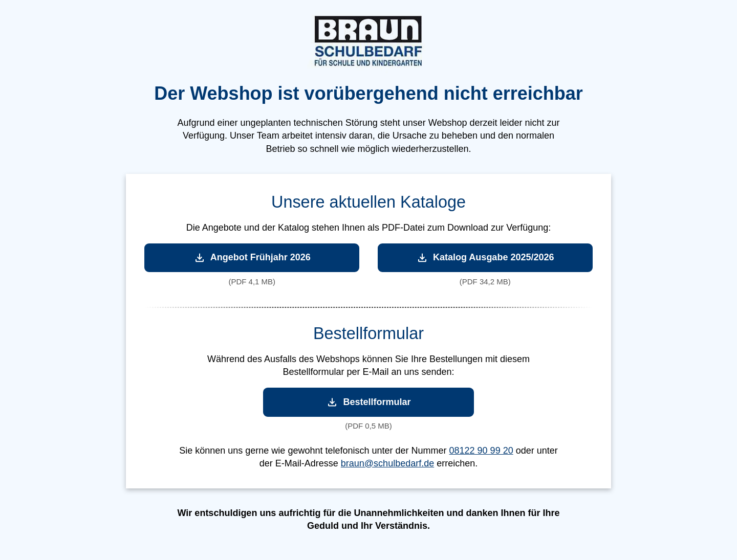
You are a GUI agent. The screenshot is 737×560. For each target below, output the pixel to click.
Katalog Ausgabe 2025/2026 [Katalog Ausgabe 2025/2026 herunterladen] (485, 257)
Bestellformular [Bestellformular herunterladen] (368, 402)
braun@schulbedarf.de (387, 463)
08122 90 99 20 (481, 451)
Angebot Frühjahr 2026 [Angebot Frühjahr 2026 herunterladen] (252, 257)
